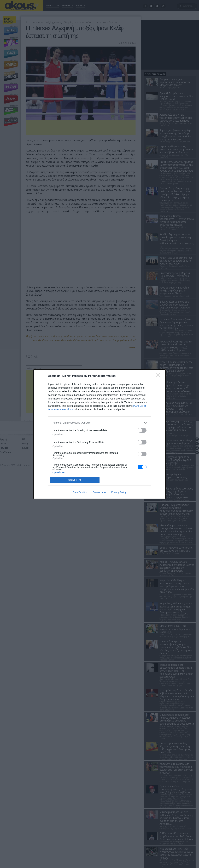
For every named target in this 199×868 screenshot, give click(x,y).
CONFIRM (75, 480)
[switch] (142, 430)
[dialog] (99, 434)
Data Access (99, 492)
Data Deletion (80, 492)
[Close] (159, 376)
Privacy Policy (119, 492)
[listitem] (99, 423)
